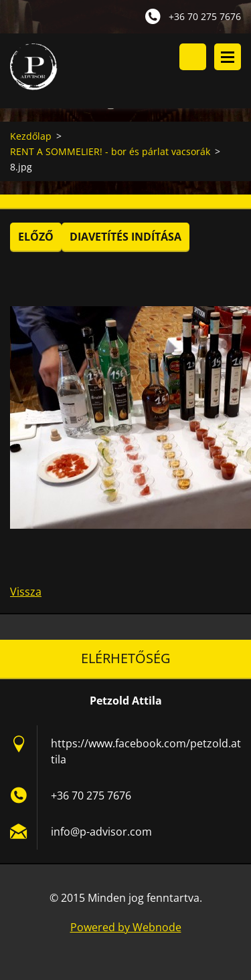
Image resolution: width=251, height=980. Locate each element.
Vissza (26, 592)
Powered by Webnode (126, 927)
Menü (228, 57)
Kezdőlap (31, 136)
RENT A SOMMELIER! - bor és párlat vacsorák (110, 151)
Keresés (193, 57)
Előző (36, 237)
